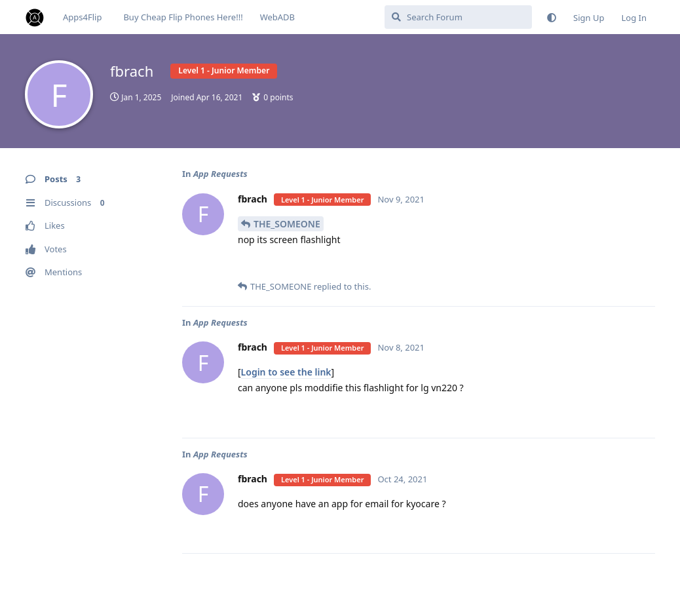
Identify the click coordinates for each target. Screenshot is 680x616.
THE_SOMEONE (287, 224)
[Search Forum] (458, 17)
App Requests (220, 174)
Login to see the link (286, 372)
